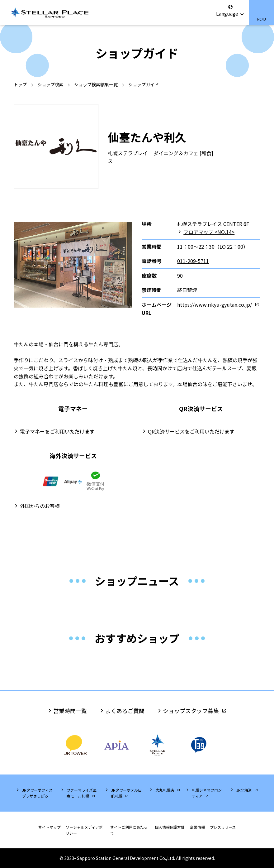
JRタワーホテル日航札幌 (126, 793)
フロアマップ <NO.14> (209, 232)
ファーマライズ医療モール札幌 (82, 793)
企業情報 (197, 827)
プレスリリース (223, 827)
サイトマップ (50, 827)
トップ (20, 84)
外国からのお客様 (40, 506)
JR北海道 (244, 790)
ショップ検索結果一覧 (96, 84)
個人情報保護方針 (170, 827)
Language (230, 11)
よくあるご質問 (125, 711)
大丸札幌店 (165, 790)
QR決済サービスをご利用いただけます (191, 431)
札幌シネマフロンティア (207, 793)
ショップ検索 (50, 84)
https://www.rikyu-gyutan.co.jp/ (215, 305)
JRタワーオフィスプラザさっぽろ (37, 793)
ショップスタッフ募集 (191, 711)
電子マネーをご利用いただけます (57, 431)
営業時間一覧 (70, 711)
